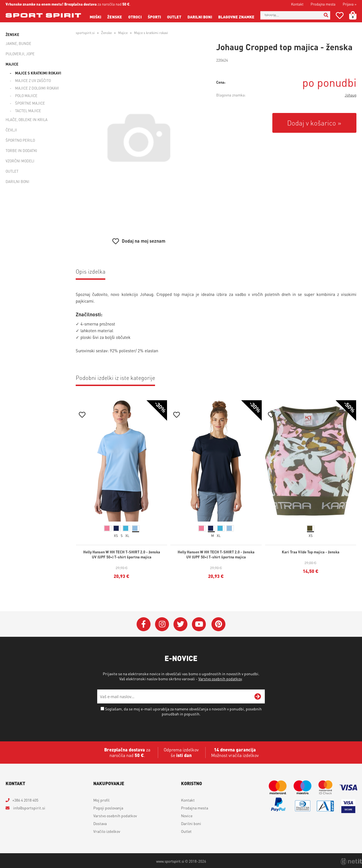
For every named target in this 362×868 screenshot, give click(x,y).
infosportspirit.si (29, 808)
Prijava (350, 4)
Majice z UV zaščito (33, 80)
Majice (12, 64)
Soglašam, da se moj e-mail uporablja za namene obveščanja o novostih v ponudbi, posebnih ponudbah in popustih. (183, 711)
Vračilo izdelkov (107, 831)
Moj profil (101, 800)
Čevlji (11, 130)
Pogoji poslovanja (108, 808)
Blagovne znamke (236, 17)
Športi (154, 17)
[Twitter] (180, 624)
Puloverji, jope (20, 54)
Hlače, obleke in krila (27, 120)
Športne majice (30, 103)
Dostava (100, 823)
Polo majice (26, 96)
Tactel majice (28, 111)
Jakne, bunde (18, 43)
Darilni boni (200, 17)
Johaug (351, 95)
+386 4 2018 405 (25, 800)
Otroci (135, 17)
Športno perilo (20, 140)
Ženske (115, 17)
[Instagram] (162, 624)
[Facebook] (144, 624)
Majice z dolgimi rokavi (37, 88)
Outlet (174, 17)
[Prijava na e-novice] (258, 696)
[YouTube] (199, 624)
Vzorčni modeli (20, 161)
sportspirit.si (85, 33)
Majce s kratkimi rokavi (38, 73)
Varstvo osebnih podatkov (220, 679)
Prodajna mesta (323, 4)
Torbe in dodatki (21, 150)
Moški (95, 17)
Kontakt (297, 4)
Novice (267, 17)
